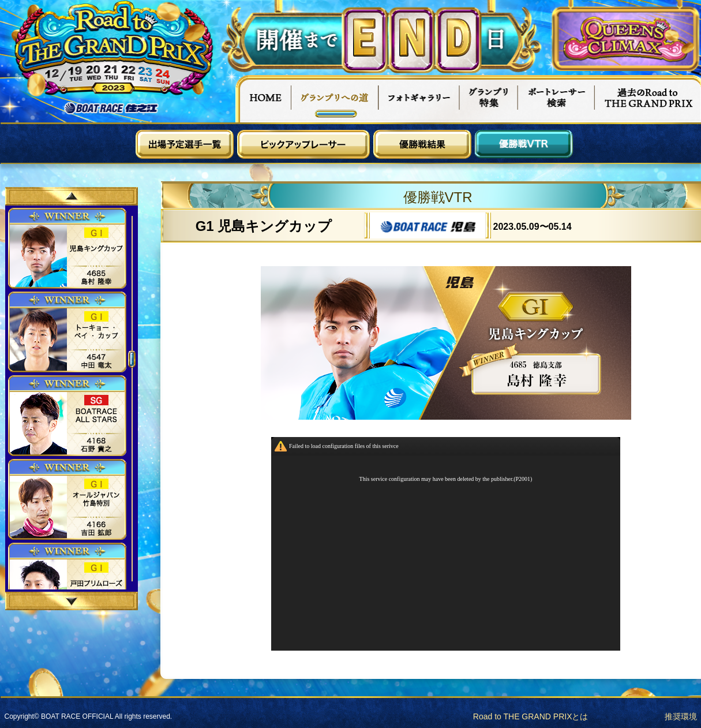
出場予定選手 (185, 144)
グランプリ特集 (489, 99)
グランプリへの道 (335, 99)
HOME (263, 99)
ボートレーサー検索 (556, 99)
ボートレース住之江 (111, 108)
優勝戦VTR (524, 144)
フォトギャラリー (419, 99)
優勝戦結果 (422, 144)
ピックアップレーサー (303, 144)
